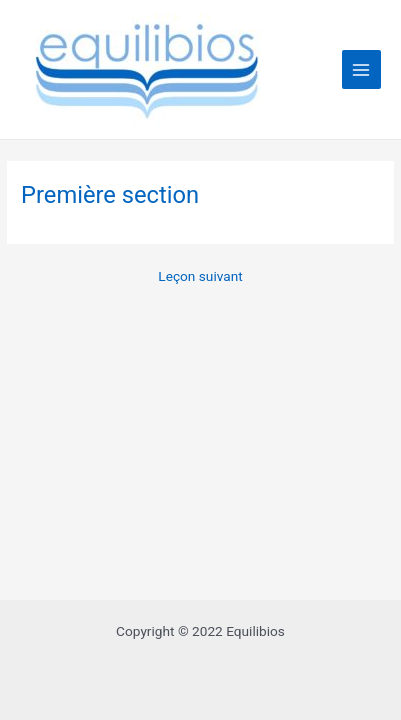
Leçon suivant (200, 277)
